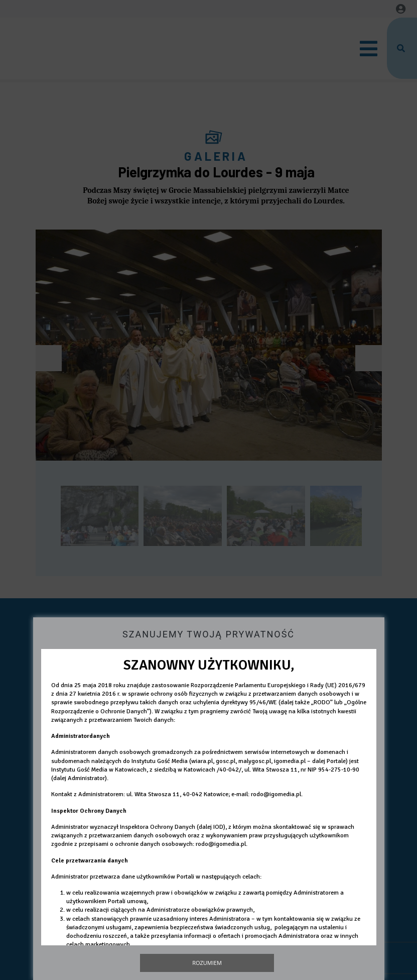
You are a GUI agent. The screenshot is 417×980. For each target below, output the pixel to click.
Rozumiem (207, 963)
